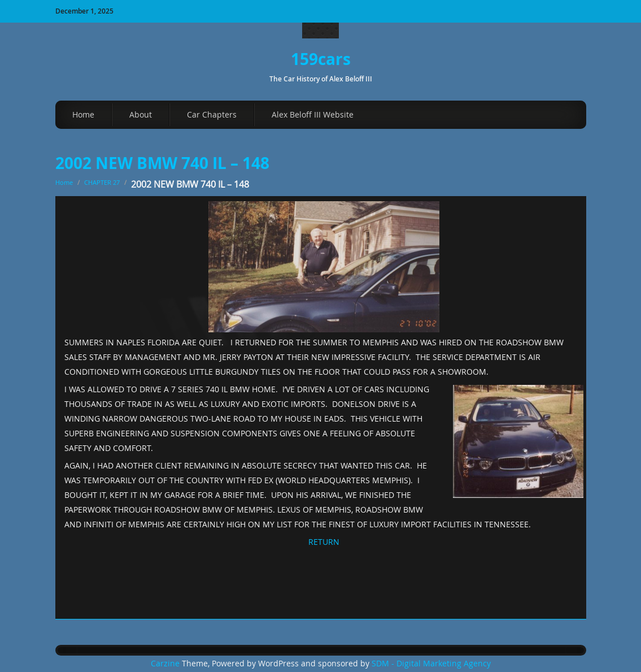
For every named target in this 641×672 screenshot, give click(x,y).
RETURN (324, 542)
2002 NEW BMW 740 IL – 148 (162, 163)
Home (83, 114)
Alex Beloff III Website (313, 114)
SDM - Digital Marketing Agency (431, 664)
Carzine (166, 664)
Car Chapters (212, 114)
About (141, 114)
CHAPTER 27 (102, 182)
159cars (321, 59)
